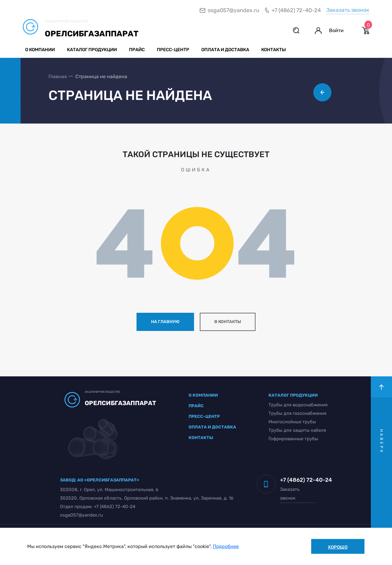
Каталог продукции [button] (92, 50)
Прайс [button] (137, 50)
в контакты (228, 322)
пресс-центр (204, 416)
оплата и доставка (212, 427)
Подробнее (226, 546)
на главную (165, 322)
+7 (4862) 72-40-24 (296, 10)
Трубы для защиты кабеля (297, 430)
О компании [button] (40, 50)
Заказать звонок (348, 10)
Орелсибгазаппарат (92, 34)
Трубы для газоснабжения (297, 413)
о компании (203, 395)
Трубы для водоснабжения (298, 405)
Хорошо (338, 547)
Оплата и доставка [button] (225, 50)
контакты (201, 438)
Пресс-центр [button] (173, 50)
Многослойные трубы (292, 422)
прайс (196, 406)
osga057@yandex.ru (234, 10)
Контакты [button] (273, 50)
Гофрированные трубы (293, 439)
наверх (382, 441)
